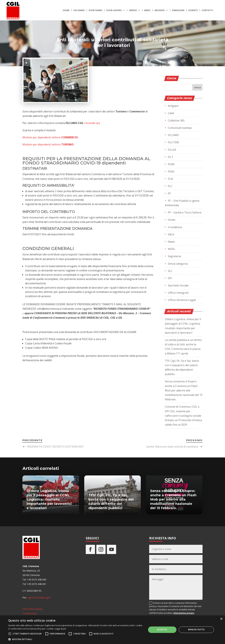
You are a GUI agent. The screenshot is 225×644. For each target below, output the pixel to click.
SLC (170, 271)
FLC (170, 186)
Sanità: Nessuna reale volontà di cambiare (172, 447)
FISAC (171, 172)
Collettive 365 (176, 121)
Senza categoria (178, 264)
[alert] (112, 630)
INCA (171, 234)
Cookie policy (30, 613)
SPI (170, 278)
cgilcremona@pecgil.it (39, 598)
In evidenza (175, 227)
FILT (171, 157)
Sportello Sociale (178, 285)
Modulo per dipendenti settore (50, 137)
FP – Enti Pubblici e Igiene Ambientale (182, 203)
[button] (75, 639)
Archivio (160, 10)
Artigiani (173, 106)
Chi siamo (79, 10)
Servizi (133, 10)
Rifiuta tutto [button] (196, 630)
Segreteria (174, 256)
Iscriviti (193, 10)
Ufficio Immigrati (178, 293)
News (147, 10)
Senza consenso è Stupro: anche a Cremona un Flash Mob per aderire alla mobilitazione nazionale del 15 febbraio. (184, 390)
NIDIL (171, 249)
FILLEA (172, 150)
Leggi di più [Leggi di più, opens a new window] (60, 629)
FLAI (170, 179)
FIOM (171, 164)
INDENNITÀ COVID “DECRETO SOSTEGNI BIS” (55, 447)
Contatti (207, 10)
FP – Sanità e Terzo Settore (185, 212)
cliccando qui (92, 123)
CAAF (171, 113)
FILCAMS (173, 135)
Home (66, 10)
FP (169, 193)
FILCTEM (173, 142)
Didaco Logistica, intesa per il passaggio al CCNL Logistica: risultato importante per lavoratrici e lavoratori (49, 499)
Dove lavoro (114, 10)
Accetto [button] (162, 630)
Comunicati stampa (180, 128)
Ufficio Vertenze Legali (182, 300)
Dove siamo (96, 10)
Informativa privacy (33, 609)
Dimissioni (178, 10)
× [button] (221, 619)
